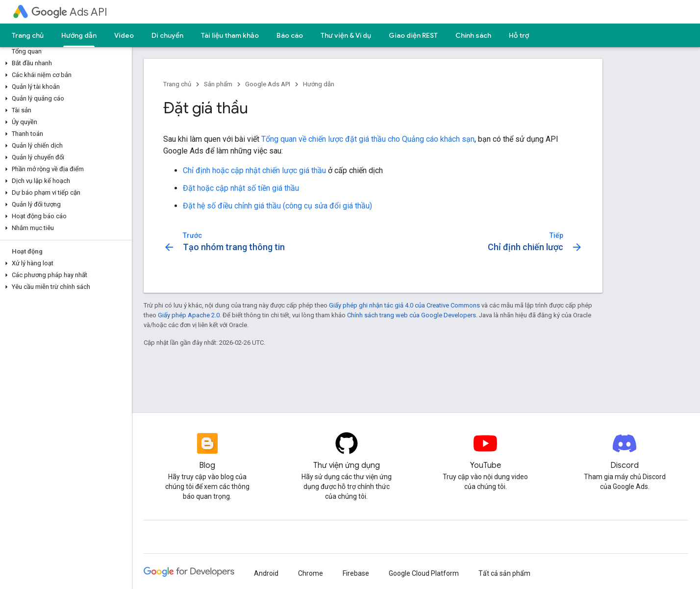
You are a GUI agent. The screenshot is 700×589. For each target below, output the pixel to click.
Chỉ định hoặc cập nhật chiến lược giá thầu (254, 170)
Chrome (311, 573)
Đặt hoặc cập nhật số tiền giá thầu (241, 188)
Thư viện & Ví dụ (346, 35)
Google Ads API (268, 84)
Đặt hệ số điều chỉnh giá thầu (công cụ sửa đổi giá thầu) (277, 206)
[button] (64, 63)
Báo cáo (290, 35)
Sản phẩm (218, 84)
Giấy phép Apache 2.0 (189, 315)
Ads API (69, 12)
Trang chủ (28, 35)
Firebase (356, 573)
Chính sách (473, 35)
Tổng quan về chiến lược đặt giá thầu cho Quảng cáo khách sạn (368, 139)
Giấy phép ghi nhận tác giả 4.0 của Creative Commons (404, 305)
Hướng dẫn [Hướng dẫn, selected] (79, 35)
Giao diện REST (413, 35)
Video (124, 35)
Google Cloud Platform (424, 573)
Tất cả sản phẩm (504, 573)
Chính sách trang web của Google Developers (412, 315)
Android (266, 573)
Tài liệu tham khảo (230, 35)
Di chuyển (167, 35)
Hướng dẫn (319, 84)
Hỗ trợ (519, 35)
